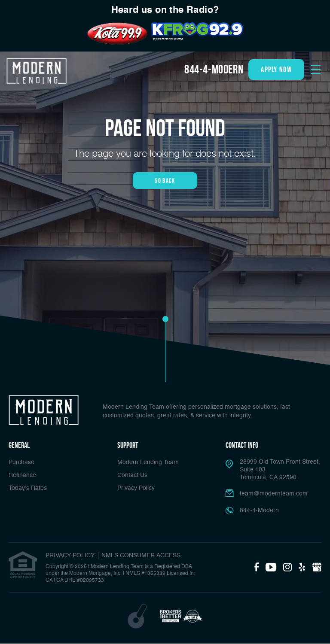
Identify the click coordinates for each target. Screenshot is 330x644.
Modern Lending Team (148, 462)
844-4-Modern (214, 69)
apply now (276, 70)
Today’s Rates (28, 488)
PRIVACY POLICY (70, 556)
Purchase (21, 462)
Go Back (165, 181)
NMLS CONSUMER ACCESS (141, 556)
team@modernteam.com (274, 494)
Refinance (22, 475)
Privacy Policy (136, 488)
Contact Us (132, 475)
